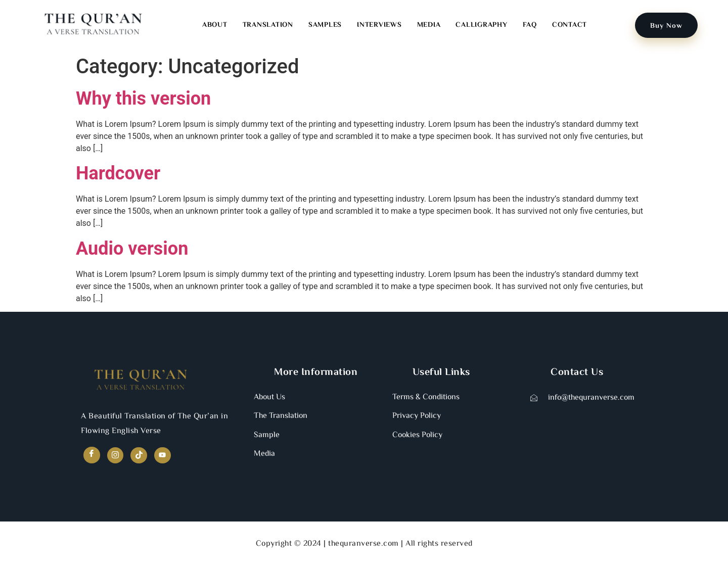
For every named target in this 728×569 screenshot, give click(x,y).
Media (429, 25)
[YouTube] (167, 456)
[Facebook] (92, 456)
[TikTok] (142, 456)
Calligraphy (481, 25)
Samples (325, 25)
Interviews (379, 25)
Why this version (143, 99)
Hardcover (118, 173)
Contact (570, 25)
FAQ (530, 25)
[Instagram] (117, 456)
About (215, 25)
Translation (268, 25)
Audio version (132, 249)
